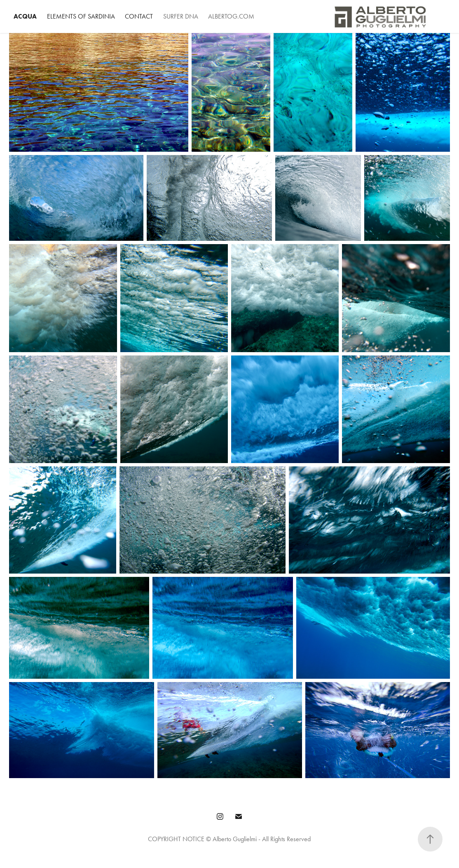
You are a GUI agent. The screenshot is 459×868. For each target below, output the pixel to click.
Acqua (25, 16)
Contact (139, 16)
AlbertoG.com (231, 16)
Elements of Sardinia (81, 16)
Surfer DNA (181, 16)
